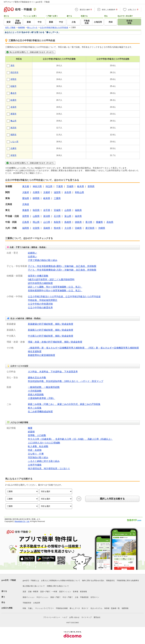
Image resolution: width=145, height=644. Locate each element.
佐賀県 (36, 228)
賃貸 (24, 592)
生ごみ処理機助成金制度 (40, 412)
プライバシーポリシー (52, 617)
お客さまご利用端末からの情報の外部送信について (61, 581)
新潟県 (47, 216)
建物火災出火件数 (37, 378)
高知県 (110, 222)
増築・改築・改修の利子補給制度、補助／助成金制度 (55, 342)
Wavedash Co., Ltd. (22, 521)
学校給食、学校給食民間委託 (43, 300)
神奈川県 (37, 186)
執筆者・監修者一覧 (112, 608)
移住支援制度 (35, 351)
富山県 (68, 216)
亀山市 (13, 121)
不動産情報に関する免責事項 (128, 581)
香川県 (89, 222)
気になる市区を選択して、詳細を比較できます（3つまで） (30, 52)
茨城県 (70, 186)
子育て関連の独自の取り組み (43, 260)
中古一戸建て (68, 597)
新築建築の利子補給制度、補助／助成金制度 (51, 324)
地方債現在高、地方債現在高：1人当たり (49, 469)
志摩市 (13, 148)
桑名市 (13, 93)
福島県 (78, 210)
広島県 (26, 222)
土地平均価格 (35, 465)
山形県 (68, 210)
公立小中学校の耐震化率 (40, 308)
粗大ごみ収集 (35, 408)
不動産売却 (27, 603)
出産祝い (32, 257)
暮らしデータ (75, 608)
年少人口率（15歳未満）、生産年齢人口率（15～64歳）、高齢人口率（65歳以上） (70, 439)
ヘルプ (65, 617)
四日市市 (14, 72)
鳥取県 (57, 222)
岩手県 (47, 210)
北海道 (26, 204)
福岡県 (26, 228)
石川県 (57, 216)
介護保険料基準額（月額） (41, 398)
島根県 (68, 222)
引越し (31, 608)
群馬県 (91, 186)
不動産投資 (84, 597)
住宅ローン (95, 597)
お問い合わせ (74, 617)
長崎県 (47, 228)
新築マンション (29, 597)
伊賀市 (13, 155)
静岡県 (36, 198)
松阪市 (13, 86)
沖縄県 (102, 228)
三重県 (57, 198)
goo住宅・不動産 (9, 580)
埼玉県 (49, 186)
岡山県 (36, 222)
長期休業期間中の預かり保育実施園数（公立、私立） (55, 291)
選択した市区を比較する (112, 499)
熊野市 (13, 135)
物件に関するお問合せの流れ (93, 581)
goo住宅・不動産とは (31, 581)
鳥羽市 (13, 128)
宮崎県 (78, 228)
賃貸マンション (65, 592)
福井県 (78, 216)
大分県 (68, 228)
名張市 (13, 107)
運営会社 (97, 617)
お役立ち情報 (7, 608)
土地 (76, 597)
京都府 (47, 192)
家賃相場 (83, 592)
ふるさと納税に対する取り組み (44, 461)
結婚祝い (32, 253)
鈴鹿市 (13, 100)
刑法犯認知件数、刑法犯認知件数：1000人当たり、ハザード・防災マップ (66, 381)
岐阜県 (47, 198)
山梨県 (36, 216)
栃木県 (81, 186)
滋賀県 (57, 192)
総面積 (31, 432)
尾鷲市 (13, 114)
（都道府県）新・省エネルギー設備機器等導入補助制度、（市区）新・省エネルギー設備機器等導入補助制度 (83, 348)
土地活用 (37, 603)
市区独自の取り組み (38, 457)
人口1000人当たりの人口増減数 (44, 443)
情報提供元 (110, 581)
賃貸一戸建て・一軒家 (49, 592)
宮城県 (57, 210)
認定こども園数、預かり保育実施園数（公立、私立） (55, 287)
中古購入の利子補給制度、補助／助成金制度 (51, 336)
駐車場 (76, 592)
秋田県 (36, 210)
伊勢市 (13, 79)
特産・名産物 (35, 450)
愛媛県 (99, 222)
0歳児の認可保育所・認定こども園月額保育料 (51, 279)
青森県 (26, 210)
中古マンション (42, 597)
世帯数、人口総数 (37, 435)
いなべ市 (14, 142)
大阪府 (26, 192)
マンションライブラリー (44, 608)
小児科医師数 (35, 391)
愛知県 (26, 198)
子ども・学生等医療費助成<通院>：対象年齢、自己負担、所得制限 (62, 266)
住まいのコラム (96, 608)
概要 (30, 428)
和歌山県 (79, 192)
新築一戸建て (56, 597)
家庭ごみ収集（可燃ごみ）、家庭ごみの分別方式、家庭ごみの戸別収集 (64, 404)
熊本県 (57, 228)
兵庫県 (36, 192)
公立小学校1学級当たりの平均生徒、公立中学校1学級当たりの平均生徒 (64, 296)
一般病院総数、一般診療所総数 (44, 387)
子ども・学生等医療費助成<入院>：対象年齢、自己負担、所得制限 (62, 270)
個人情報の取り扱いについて (34, 586)
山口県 (47, 222)
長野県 (26, 216)
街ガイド (85, 608)
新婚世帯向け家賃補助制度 (41, 355)
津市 (12, 65)
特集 (24, 608)
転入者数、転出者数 (38, 446)
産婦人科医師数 (36, 395)
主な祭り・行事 (36, 454)
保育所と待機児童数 (38, 276)
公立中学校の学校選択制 (40, 304)
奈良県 (68, 192)
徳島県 (78, 222)
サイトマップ (87, 617)
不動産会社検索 (62, 608)
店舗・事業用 (33, 592)
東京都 (26, 186)
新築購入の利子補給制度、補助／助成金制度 (51, 330)
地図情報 (125, 608)
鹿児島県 (90, 228)
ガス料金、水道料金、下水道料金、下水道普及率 (53, 372)
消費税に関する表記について (58, 586)
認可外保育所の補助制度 (40, 283)
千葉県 (59, 186)
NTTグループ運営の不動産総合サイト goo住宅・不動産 (27, 2)
